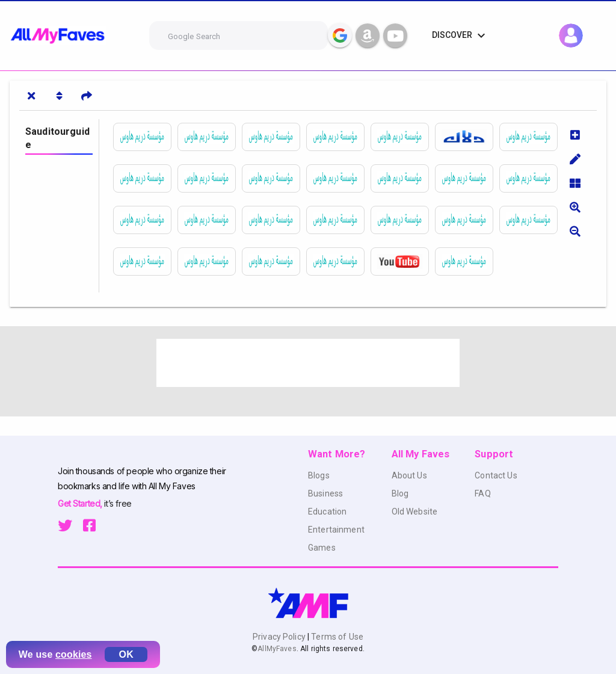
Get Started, (81, 503)
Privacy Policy (280, 637)
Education (327, 512)
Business (325, 493)
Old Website (415, 512)
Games (322, 548)
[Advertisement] (308, 363)
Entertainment (336, 530)
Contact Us (496, 475)
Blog (400, 493)
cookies (74, 654)
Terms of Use (336, 637)
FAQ (482, 493)
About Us (409, 475)
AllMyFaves (277, 649)
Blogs (319, 475)
